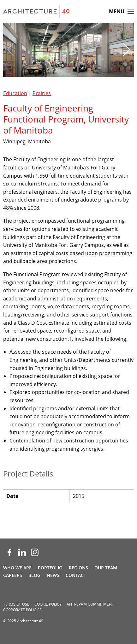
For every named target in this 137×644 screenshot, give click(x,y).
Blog (34, 575)
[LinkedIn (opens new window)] (22, 552)
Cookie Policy (48, 604)
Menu (117, 11)
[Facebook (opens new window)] (9, 552)
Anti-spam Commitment (90, 604)
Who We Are (17, 568)
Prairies (42, 93)
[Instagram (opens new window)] (35, 552)
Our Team (106, 568)
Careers (13, 575)
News (53, 575)
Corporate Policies (22, 610)
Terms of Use (16, 604)
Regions (78, 568)
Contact (76, 575)
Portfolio (50, 568)
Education (15, 93)
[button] (126, 50)
